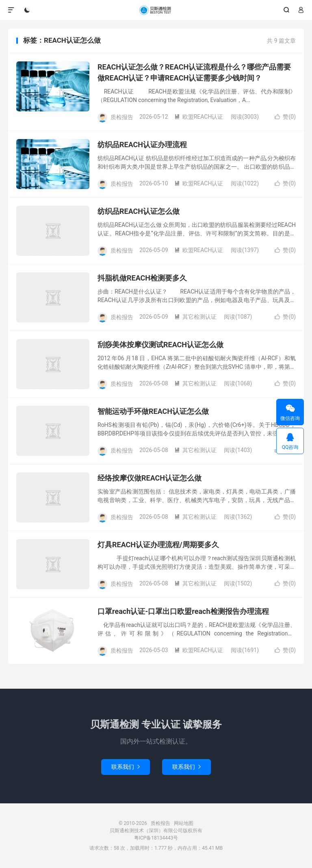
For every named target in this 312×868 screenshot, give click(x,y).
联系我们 (126, 767)
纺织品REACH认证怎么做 (139, 211)
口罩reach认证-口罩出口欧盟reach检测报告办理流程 (183, 611)
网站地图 (184, 823)
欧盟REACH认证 (199, 117)
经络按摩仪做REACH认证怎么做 (149, 478)
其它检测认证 (195, 317)
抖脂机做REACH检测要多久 (142, 278)
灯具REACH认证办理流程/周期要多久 (158, 545)
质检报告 (156, 10)
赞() (285, 117)
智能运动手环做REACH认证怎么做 (153, 411)
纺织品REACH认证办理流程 (142, 145)
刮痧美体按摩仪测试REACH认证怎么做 (160, 345)
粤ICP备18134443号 (156, 838)
